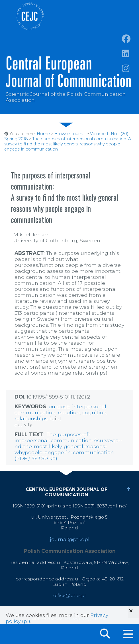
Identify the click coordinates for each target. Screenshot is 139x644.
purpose (59, 406)
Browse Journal (70, 134)
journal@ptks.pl (70, 539)
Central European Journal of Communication (30, 16)
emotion (69, 412)
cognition (94, 412)
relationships (31, 418)
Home (43, 134)
